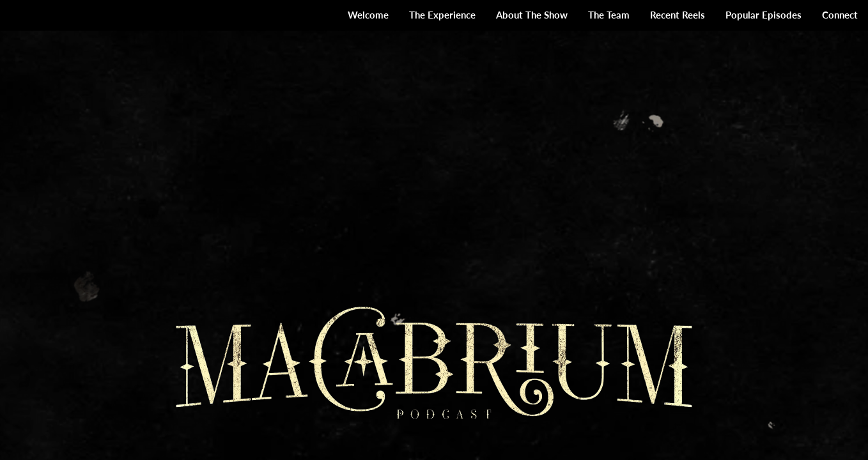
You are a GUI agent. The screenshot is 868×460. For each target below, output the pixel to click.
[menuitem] (368, 15)
